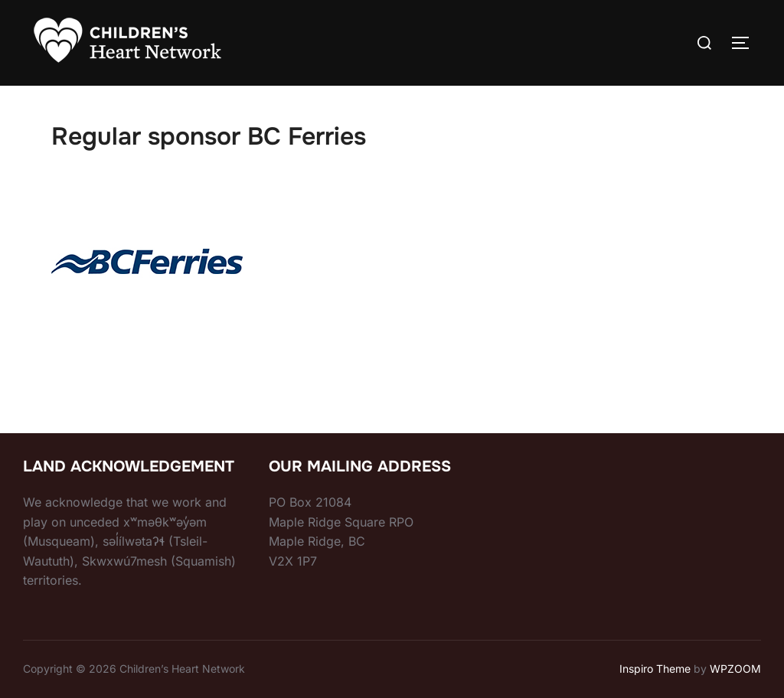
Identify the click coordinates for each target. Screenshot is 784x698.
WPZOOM (735, 669)
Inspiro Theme (655, 669)
